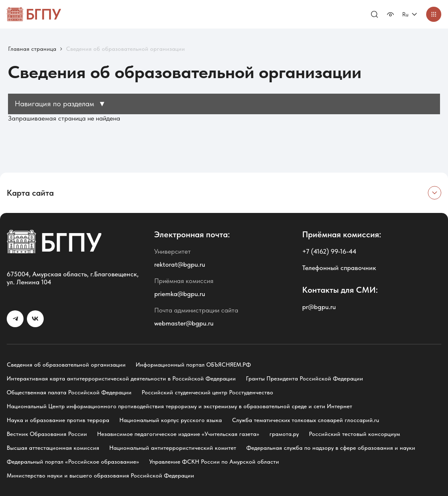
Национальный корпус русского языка (171, 420)
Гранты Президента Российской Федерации (304, 378)
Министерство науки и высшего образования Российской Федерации (100, 475)
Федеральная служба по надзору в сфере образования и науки (331, 448)
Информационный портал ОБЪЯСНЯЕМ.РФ (193, 365)
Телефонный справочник (339, 268)
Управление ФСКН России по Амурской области (214, 462)
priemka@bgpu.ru (180, 294)
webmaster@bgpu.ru (184, 323)
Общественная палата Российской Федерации (69, 392)
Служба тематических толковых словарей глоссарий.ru (306, 420)
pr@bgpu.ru (319, 307)
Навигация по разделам (60, 104)
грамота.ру (284, 434)
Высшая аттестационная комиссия (53, 448)
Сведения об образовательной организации (66, 365)
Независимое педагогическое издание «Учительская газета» (178, 434)
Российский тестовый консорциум (354, 434)
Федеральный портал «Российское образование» (73, 462)
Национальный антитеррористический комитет (173, 448)
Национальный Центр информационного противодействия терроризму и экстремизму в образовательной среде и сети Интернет (179, 406)
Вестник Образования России (47, 434)
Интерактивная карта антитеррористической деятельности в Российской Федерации (121, 378)
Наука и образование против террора (58, 420)
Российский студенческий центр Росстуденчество (207, 392)
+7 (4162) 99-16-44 (329, 251)
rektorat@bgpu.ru (180, 264)
